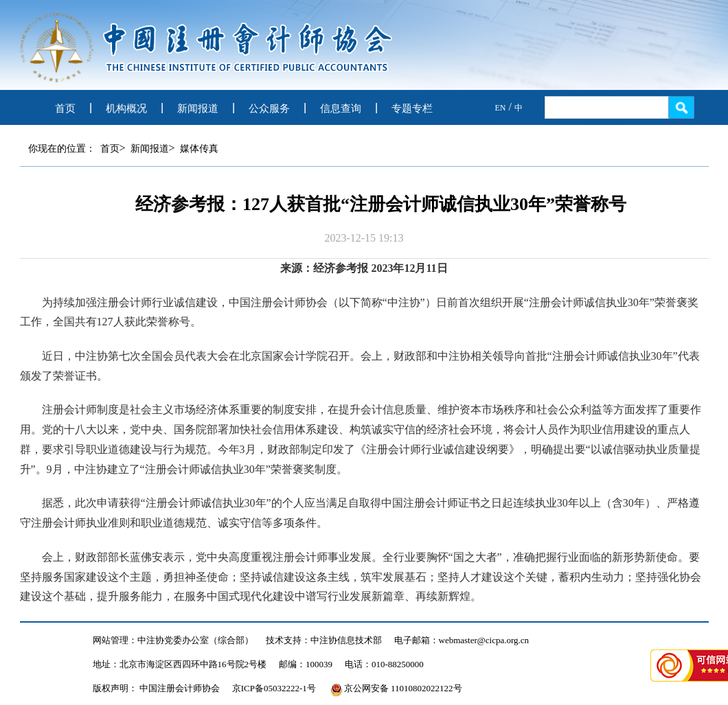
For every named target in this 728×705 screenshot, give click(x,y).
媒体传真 (199, 149)
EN (501, 108)
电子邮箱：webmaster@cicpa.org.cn (462, 640)
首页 (65, 108)
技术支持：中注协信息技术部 (324, 640)
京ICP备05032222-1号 (274, 688)
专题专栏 (412, 108)
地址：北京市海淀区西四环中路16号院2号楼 (180, 664)
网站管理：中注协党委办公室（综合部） (173, 640)
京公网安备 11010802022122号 (396, 688)
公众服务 (269, 108)
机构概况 (126, 108)
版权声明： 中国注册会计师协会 (156, 688)
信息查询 (341, 108)
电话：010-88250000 (384, 664)
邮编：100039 (306, 664)
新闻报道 (198, 108)
